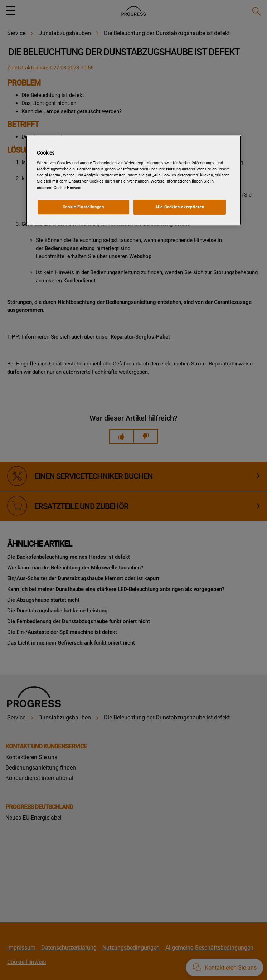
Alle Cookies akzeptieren (180, 207)
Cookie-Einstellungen (83, 207)
